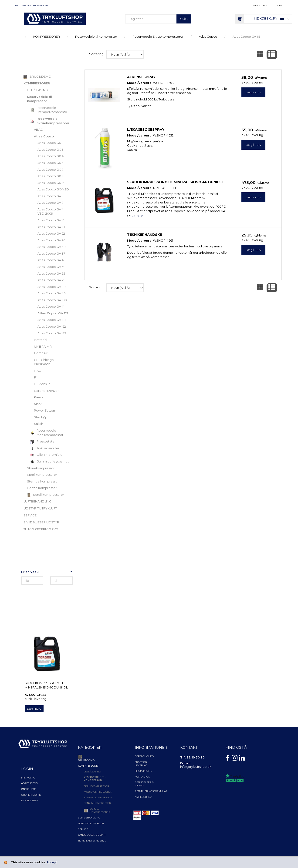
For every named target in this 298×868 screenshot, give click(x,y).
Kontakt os (142, 777)
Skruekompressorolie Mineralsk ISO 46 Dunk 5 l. (47, 685)
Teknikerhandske (144, 235)
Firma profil (143, 771)
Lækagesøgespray (146, 130)
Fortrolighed (144, 756)
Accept (52, 862)
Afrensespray (141, 77)
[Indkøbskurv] (264, 18)
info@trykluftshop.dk (196, 767)
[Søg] (184, 19)
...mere (137, 215)
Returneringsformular (31, 5)
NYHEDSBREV (143, 797)
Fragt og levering (141, 764)
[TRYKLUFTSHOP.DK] (55, 19)
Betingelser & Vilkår (144, 784)
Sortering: (97, 54)
